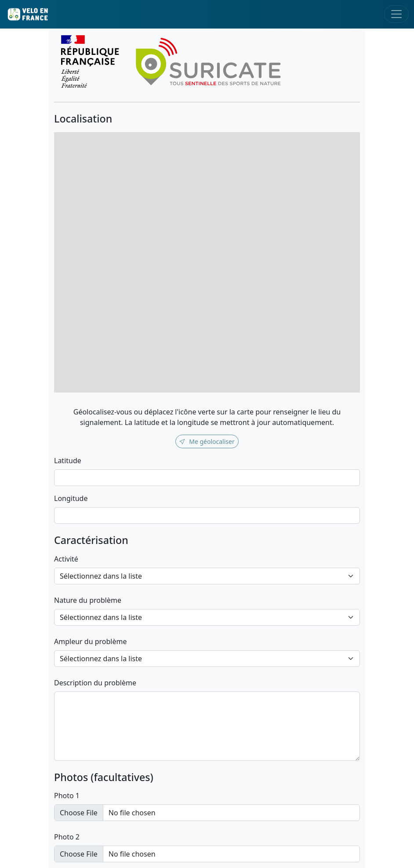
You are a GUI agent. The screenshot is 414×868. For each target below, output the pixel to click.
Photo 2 (67, 837)
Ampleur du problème (91, 641)
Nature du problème (88, 600)
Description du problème (95, 683)
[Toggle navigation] (396, 14)
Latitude (68, 461)
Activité (66, 559)
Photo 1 (67, 796)
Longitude (71, 498)
